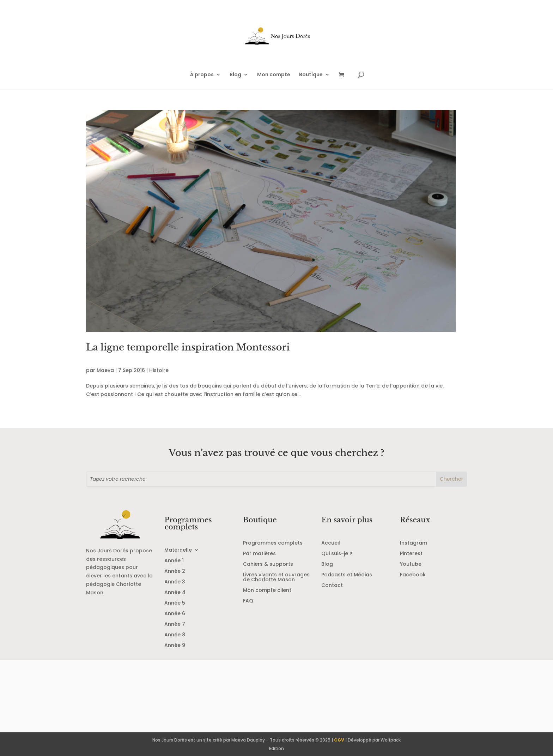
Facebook (413, 575)
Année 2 (175, 572)
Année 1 (174, 561)
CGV (339, 740)
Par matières (259, 554)
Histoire (159, 370)
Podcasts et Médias (347, 575)
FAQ (248, 601)
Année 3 (175, 582)
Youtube (411, 565)
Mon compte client (267, 591)
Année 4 (175, 593)
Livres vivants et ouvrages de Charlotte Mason (276, 578)
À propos (202, 75)
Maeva (105, 370)
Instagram (414, 543)
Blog (235, 75)
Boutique (311, 75)
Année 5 (175, 603)
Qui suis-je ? (337, 554)
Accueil (331, 543)
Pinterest (411, 554)
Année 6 (175, 614)
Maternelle (178, 550)
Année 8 (175, 635)
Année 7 (175, 625)
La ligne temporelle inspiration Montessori (188, 347)
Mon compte (274, 75)
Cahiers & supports (268, 565)
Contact (332, 586)
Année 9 (175, 646)
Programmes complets (273, 543)
